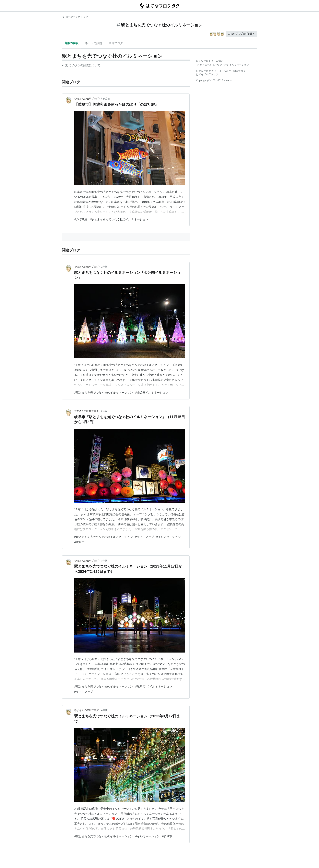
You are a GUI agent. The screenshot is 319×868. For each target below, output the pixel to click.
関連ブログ (116, 43)
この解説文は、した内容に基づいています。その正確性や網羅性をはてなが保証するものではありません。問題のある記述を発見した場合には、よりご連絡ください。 (81, 66)
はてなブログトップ (207, 74)
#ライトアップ (145, 537)
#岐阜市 (79, 542)
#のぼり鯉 (81, 219)
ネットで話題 (94, 43)
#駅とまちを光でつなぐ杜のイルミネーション (119, 219)
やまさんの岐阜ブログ (86, 99)
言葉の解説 (71, 43)
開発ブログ (239, 71)
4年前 (104, 710)
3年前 (104, 561)
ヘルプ (227, 71)
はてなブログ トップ (75, 17)
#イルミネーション (169, 537)
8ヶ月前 (105, 99)
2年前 (104, 267)
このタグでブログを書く (241, 34)
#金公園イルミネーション (152, 393)
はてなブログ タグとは (209, 71)
